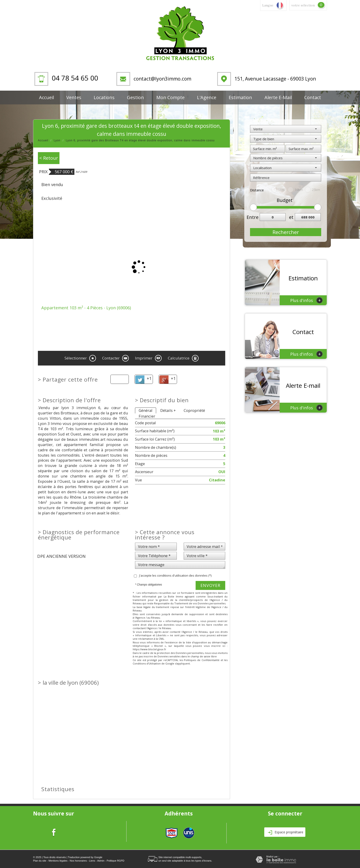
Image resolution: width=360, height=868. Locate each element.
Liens (92, 861)
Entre (251, 217)
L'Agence (207, 97)
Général (146, 410)
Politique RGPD (115, 861)
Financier (147, 416)
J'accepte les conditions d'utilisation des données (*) (175, 575)
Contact (313, 97)
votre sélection (303, 5)
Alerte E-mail (278, 97)
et (291, 217)
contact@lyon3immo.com (162, 79)
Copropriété (194, 410)
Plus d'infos (306, 300)
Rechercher (286, 232)
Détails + (168, 410)
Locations (104, 97)
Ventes (74, 97)
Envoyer (210, 585)
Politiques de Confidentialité (202, 660)
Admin (101, 861)
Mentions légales (58, 861)
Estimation (240, 97)
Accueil (46, 97)
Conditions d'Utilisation (147, 663)
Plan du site (40, 861)
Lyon (57, 140)
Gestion (135, 97)
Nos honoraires (78, 861)
